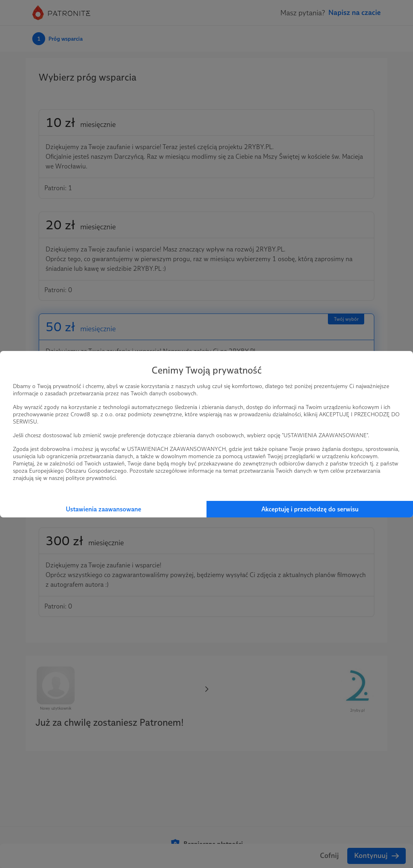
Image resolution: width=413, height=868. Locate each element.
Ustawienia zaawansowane (103, 509)
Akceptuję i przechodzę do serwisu (310, 509)
